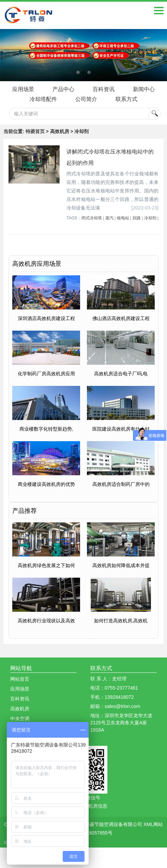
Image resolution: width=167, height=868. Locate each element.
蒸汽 (109, 218)
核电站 (123, 218)
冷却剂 (150, 218)
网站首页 (20, 679)
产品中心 (63, 89)
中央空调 (20, 719)
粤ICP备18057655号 (91, 833)
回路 (137, 218)
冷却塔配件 (43, 99)
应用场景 (23, 89)
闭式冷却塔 (92, 218)
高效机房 (20, 709)
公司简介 (86, 99)
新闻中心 (144, 89)
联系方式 (126, 99)
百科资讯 (104, 89)
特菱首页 (35, 131)
